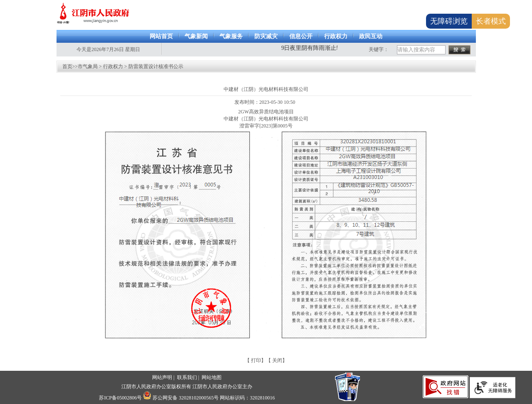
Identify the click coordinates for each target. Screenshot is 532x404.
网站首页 (161, 36)
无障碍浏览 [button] (449, 21)
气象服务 (231, 36)
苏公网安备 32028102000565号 (181, 398)
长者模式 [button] (491, 21)
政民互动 (371, 36)
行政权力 (336, 36)
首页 (67, 66)
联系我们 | (189, 377)
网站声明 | (164, 377)
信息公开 (301, 36)
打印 (256, 360)
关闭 (277, 360)
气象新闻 (196, 36)
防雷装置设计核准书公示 (156, 66)
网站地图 (212, 377)
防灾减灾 (266, 36)
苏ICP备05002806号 (120, 398)
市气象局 (88, 66)
